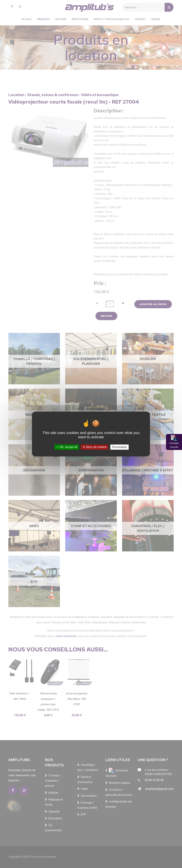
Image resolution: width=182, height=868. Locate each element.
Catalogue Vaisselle (174, 445)
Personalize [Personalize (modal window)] (119, 447)
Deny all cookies (95, 447)
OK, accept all (67, 447)
